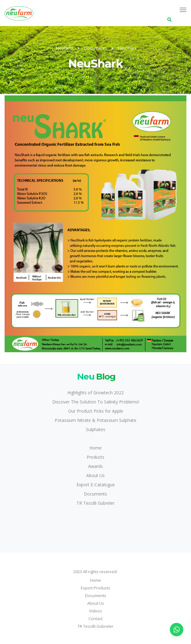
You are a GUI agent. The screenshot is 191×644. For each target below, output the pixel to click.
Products (95, 457)
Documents (95, 494)
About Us (95, 475)
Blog (95, 376)
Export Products (95, 588)
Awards (95, 466)
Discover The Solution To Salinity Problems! (96, 402)
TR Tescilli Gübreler (95, 503)
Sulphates (96, 429)
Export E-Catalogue (96, 485)
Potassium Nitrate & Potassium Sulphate (95, 420)
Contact (95, 619)
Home (95, 448)
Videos (95, 611)
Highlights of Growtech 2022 (95, 393)
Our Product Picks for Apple (96, 411)
